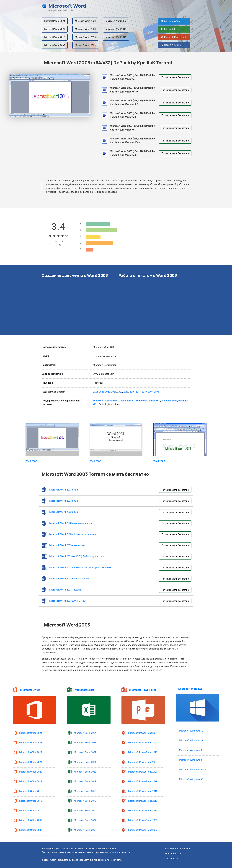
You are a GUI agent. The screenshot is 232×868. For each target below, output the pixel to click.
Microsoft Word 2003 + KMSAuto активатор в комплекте (80, 568)
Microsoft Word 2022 (116, 21)
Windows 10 (113, 401)
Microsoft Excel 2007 (85, 820)
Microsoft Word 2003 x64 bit (64, 490)
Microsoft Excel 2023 (85, 743)
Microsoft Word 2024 (55, 21)
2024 (95, 392)
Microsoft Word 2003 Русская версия (70, 579)
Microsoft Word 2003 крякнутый (67, 545)
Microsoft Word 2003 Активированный (71, 523)
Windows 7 (154, 401)
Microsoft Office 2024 (31, 733)
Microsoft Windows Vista (192, 770)
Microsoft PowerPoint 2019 (143, 782)
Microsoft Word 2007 (55, 45)
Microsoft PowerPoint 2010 (143, 811)
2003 (156, 392)
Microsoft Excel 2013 (85, 801)
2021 (114, 392)
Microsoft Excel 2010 (85, 811)
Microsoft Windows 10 (191, 731)
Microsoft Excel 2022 (85, 752)
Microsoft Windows (171, 45)
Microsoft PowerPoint (173, 37)
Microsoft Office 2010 (31, 811)
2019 (126, 392)
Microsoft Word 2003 (85, 45)
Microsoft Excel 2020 (85, 772)
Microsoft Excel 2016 (85, 791)
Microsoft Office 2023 (31, 743)
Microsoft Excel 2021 (85, 762)
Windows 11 (99, 401)
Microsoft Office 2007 (31, 820)
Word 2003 (31, 461)
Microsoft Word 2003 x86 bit (64, 512)
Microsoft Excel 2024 (85, 733)
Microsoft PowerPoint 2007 (143, 820)
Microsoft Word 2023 (85, 21)
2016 (132, 392)
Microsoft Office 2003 (31, 830)
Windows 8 (142, 401)
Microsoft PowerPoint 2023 (143, 743)
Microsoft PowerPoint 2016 (143, 791)
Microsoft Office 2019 (31, 782)
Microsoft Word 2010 (116, 37)
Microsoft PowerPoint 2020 (143, 772)
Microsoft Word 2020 (85, 29)
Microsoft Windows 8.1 (191, 760)
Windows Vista (169, 401)
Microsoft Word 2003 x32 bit (64, 501)
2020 (120, 392)
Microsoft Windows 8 (190, 750)
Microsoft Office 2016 (31, 791)
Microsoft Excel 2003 (85, 830)
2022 (108, 392)
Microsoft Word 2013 (85, 37)
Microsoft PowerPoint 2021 (143, 762)
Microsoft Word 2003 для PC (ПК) (67, 601)
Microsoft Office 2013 (31, 801)
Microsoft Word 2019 (116, 29)
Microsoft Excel (170, 29)
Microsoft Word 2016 (55, 37)
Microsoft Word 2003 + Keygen (66, 590)
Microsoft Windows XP (191, 779)
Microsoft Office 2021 (31, 762)
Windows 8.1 (128, 401)
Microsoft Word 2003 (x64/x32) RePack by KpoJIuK (77, 556)
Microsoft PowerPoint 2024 (143, 733)
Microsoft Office (170, 21)
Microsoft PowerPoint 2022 (143, 752)
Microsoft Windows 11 (191, 741)
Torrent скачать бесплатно (175, 77)
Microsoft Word (64, 6)
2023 (101, 392)
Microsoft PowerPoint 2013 (143, 801)
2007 (150, 392)
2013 (138, 392)
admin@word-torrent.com (177, 849)
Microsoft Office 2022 (31, 752)
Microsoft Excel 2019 (85, 782)
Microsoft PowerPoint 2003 (143, 830)
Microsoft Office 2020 (31, 772)
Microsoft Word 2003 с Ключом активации (73, 534)
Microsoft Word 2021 (55, 29)
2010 (144, 392)
